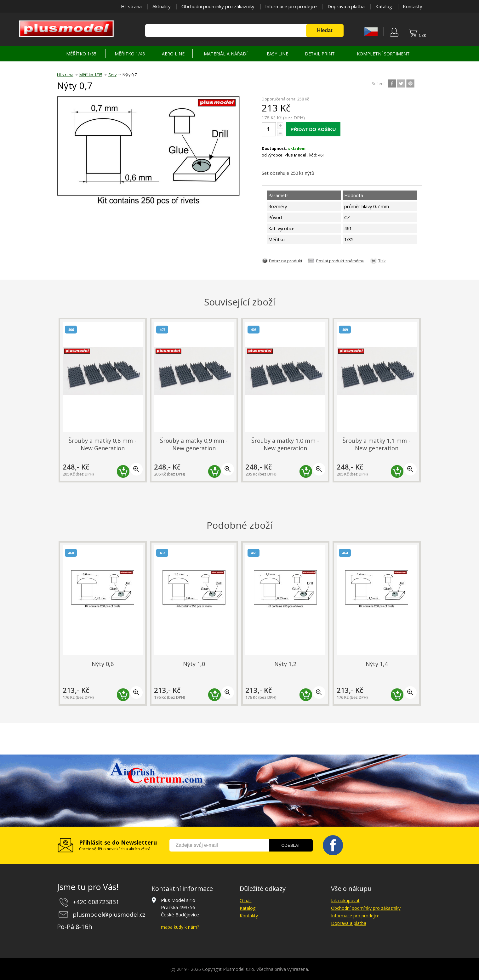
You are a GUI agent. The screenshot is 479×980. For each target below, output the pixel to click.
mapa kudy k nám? (180, 927)
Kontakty (413, 6)
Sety (112, 75)
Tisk (382, 261)
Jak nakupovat (345, 900)
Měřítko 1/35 (91, 75)
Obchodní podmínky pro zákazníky (218, 6)
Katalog (384, 6)
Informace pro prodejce (291, 6)
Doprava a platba (346, 6)
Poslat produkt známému (340, 261)
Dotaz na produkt (286, 261)
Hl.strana (65, 75)
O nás (246, 900)
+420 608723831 (96, 902)
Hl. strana (131, 6)
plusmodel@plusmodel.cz (109, 914)
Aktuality (162, 6)
